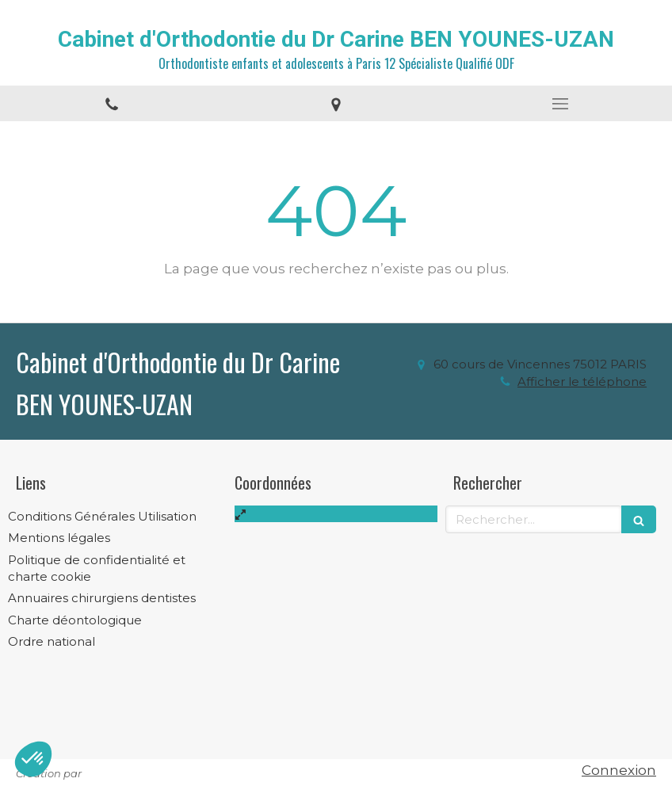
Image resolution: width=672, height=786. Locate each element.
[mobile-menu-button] (560, 104)
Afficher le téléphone (582, 382)
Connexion (619, 770)
